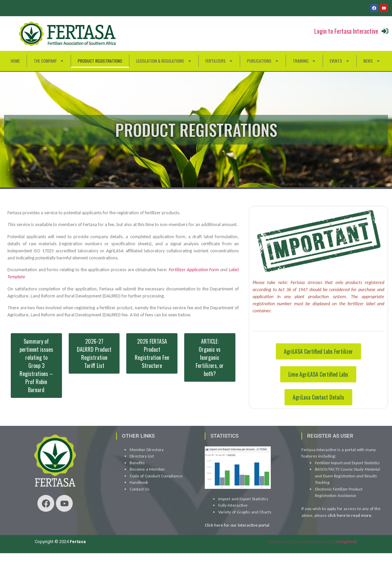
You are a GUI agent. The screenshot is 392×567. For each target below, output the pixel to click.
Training (304, 61)
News (372, 61)
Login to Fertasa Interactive (346, 31)
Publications (263, 61)
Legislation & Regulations (164, 61)
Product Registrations (100, 61)
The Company (49, 61)
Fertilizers (219, 61)
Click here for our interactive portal (237, 525)
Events (340, 61)
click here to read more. (350, 515)
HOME (15, 61)
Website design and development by (313, 542)
